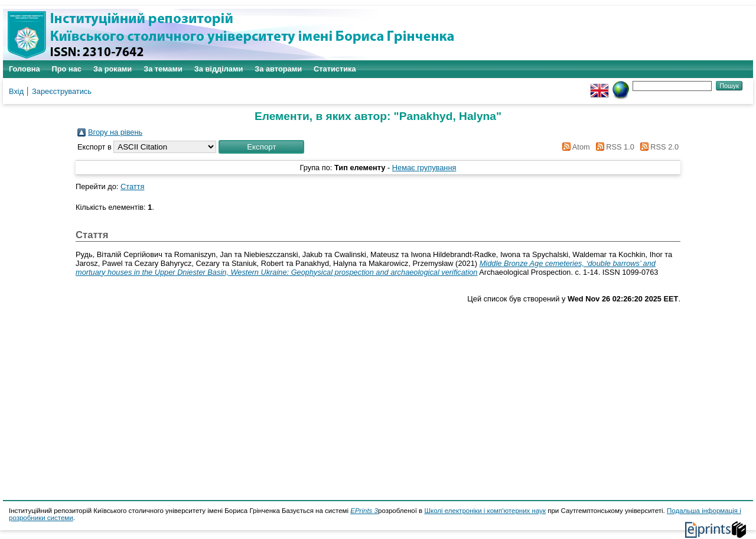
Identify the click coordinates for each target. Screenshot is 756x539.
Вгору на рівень (115, 132)
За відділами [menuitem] (219, 69)
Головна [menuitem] (25, 69)
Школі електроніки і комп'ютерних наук (485, 511)
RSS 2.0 (657, 147)
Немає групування (424, 168)
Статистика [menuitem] (335, 69)
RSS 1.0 (613, 147)
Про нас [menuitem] (67, 69)
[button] (261, 147)
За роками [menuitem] (113, 69)
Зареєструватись (62, 91)
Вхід (16, 91)
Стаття (132, 186)
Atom (574, 147)
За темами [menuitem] (163, 69)
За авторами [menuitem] (278, 69)
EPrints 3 (364, 511)
